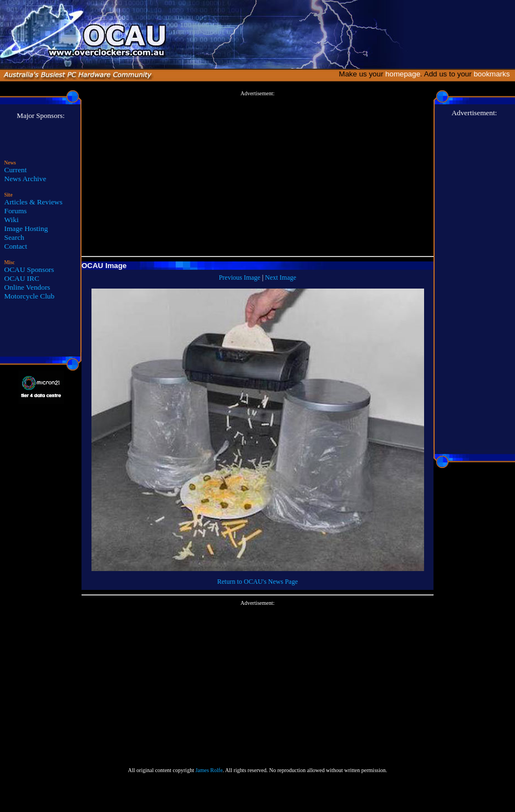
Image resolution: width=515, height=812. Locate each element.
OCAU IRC (22, 278)
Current (16, 170)
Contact (16, 246)
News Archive (26, 179)
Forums (16, 211)
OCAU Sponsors (29, 269)
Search (14, 237)
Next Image (281, 277)
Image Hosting (26, 228)
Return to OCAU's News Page (257, 582)
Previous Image (240, 277)
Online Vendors (27, 287)
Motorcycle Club (30, 296)
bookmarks (494, 74)
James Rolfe (209, 770)
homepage (403, 74)
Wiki (12, 220)
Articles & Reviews (34, 202)
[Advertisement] (257, 174)
